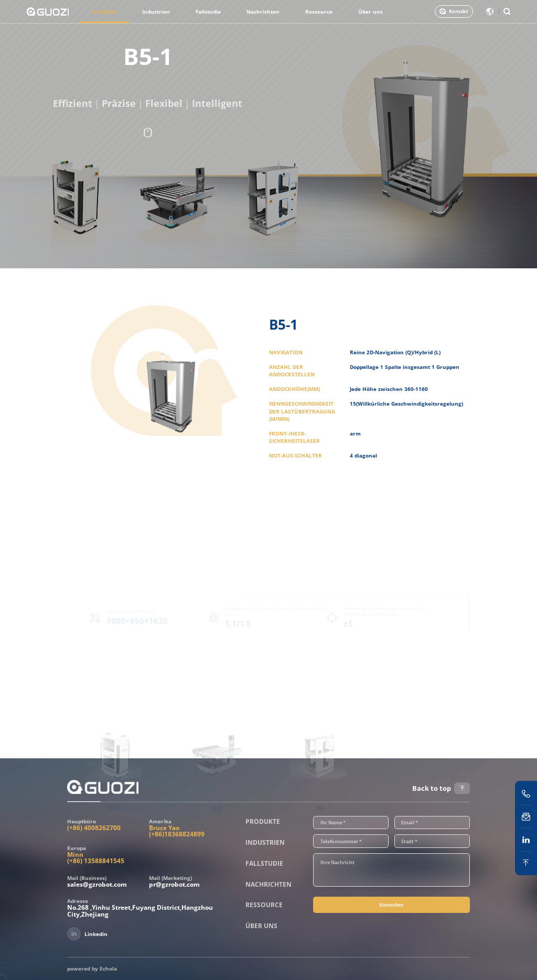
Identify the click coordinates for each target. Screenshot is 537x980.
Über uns (370, 12)
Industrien (156, 12)
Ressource (319, 12)
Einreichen (392, 905)
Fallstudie (208, 12)
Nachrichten (263, 12)
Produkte (104, 12)
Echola (108, 968)
